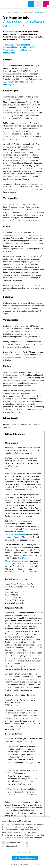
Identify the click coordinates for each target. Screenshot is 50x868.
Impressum (34, 864)
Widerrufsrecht (37, 12)
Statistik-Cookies (11, 846)
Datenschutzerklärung (20, 864)
